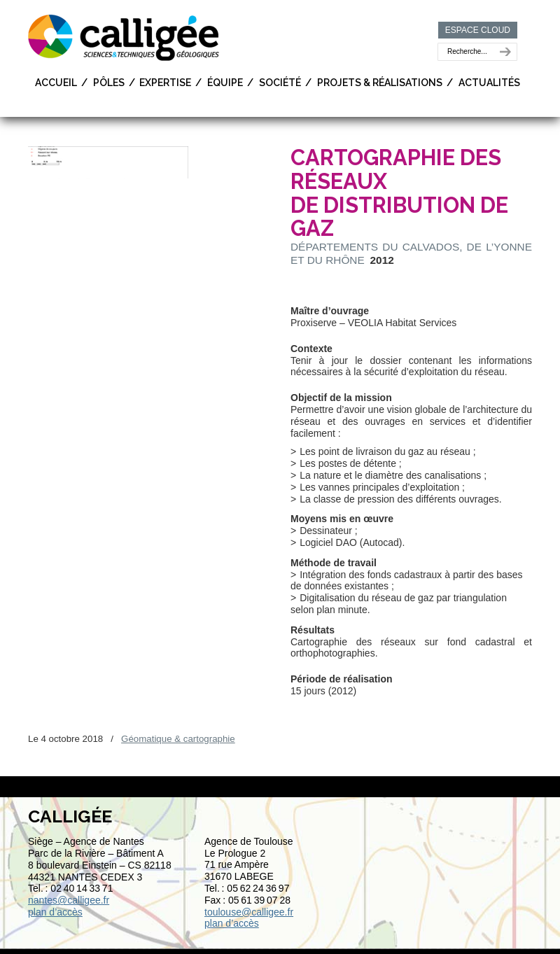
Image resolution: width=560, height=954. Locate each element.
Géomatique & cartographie (178, 739)
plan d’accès (55, 912)
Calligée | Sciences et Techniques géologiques (125, 36)
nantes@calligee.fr (69, 900)
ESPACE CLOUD (478, 30)
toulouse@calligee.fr (249, 912)
